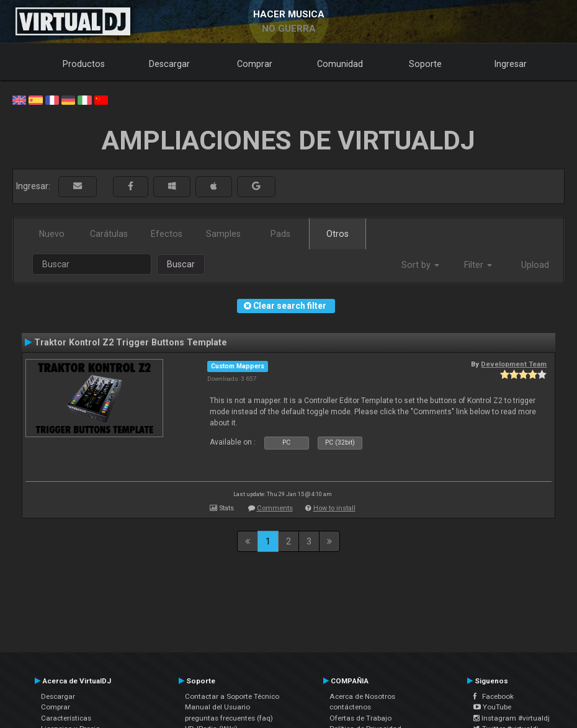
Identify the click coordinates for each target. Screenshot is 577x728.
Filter (478, 265)
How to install (334, 508)
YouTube (492, 707)
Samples (223, 234)
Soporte (425, 64)
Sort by (420, 265)
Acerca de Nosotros (362, 696)
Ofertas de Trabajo (360, 718)
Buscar (181, 264)
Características (66, 718)
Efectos (167, 234)
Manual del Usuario (217, 707)
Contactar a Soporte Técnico (232, 696)
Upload (535, 265)
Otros (338, 234)
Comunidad (340, 64)
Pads (280, 234)
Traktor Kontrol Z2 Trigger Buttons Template (131, 342)
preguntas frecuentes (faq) (229, 718)
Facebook (494, 696)
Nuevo (52, 234)
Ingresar (511, 64)
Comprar (255, 64)
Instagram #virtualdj (512, 718)
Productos (84, 64)
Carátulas (109, 234)
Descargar (169, 64)
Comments (275, 508)
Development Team (514, 364)
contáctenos (350, 707)
